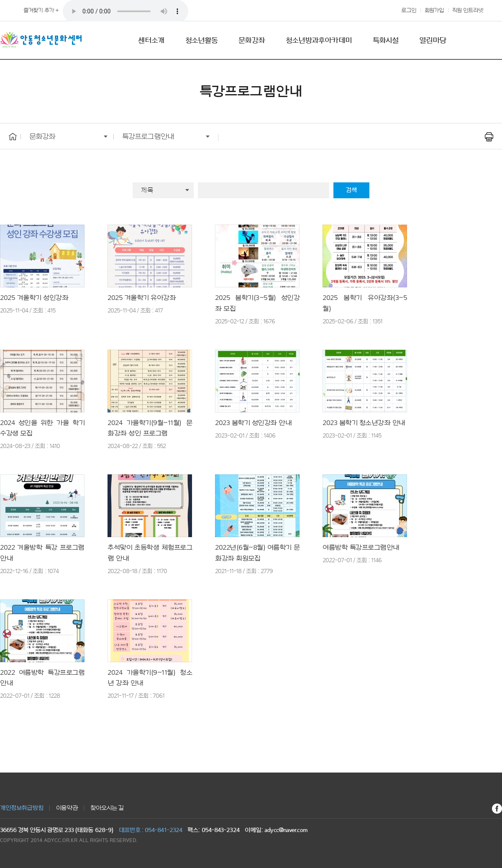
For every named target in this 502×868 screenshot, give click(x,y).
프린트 (489, 137)
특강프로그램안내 (148, 136)
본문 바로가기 (0, 0)
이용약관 (67, 808)
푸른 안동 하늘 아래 (125, 11)
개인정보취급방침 (22, 808)
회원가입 (434, 10)
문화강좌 (42, 136)
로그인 (409, 10)
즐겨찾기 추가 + (41, 10)
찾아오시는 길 (107, 808)
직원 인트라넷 (468, 10)
